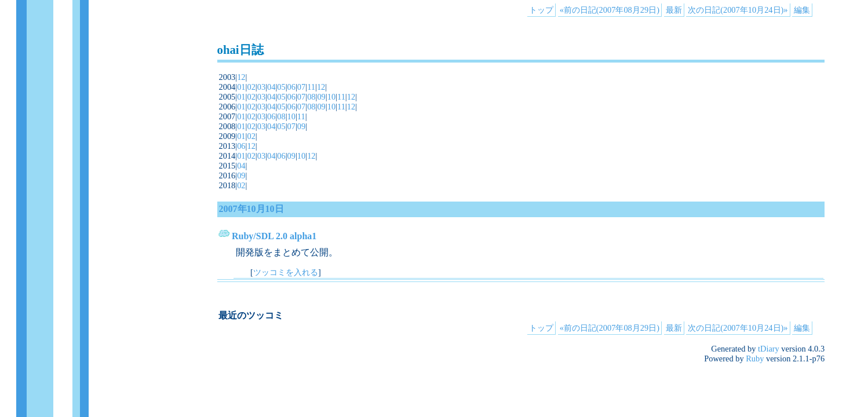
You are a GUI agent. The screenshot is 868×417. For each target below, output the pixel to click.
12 (241, 77)
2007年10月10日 (251, 209)
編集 (802, 10)
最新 (674, 10)
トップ (541, 10)
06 (291, 87)
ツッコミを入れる (286, 272)
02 (251, 87)
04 (271, 87)
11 (311, 87)
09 (321, 97)
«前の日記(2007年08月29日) (610, 10)
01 (241, 87)
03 (261, 87)
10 (331, 97)
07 (301, 87)
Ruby (755, 359)
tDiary (769, 349)
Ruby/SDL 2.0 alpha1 (274, 236)
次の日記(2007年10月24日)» (738, 10)
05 (281, 87)
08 (311, 97)
